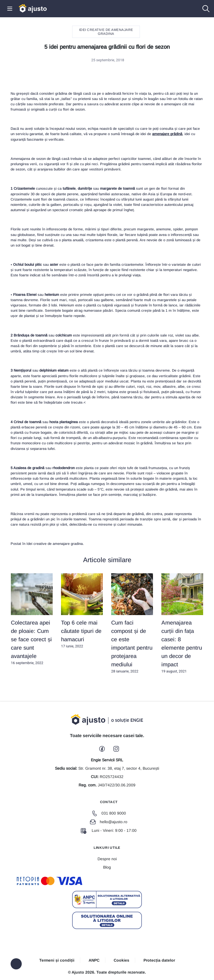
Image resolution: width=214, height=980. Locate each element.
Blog (107, 867)
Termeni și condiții (57, 960)
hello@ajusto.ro (109, 822)
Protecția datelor (159, 960)
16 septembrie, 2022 (32, 619)
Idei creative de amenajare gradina (106, 32)
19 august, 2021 (182, 623)
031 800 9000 (109, 813)
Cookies (121, 960)
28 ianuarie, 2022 (132, 623)
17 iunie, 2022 (82, 611)
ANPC (94, 960)
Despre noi (107, 859)
